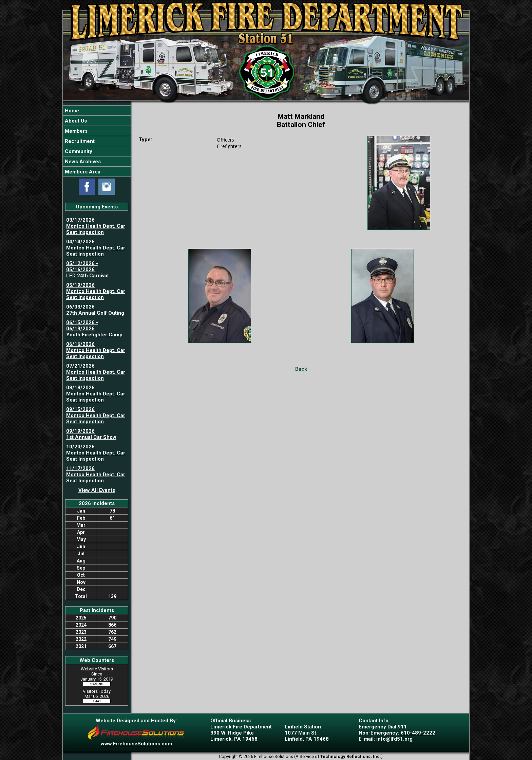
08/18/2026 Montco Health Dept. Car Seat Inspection (96, 394)
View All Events (97, 490)
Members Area (82, 172)
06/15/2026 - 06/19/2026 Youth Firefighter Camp (94, 329)
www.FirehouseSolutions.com (136, 744)
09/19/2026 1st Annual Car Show (91, 434)
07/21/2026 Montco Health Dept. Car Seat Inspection (96, 372)
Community (78, 151)
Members (75, 131)
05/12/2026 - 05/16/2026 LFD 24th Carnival (87, 270)
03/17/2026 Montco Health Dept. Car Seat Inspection (96, 226)
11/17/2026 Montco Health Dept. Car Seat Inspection (96, 475)
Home (71, 111)
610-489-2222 (418, 733)
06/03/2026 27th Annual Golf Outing (95, 310)
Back (301, 369)
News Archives (82, 162)
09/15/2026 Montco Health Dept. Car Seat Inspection (96, 415)
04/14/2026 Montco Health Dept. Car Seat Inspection (96, 248)
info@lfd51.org (394, 739)
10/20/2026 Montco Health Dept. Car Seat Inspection (96, 453)
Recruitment (79, 141)
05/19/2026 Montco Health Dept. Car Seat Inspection (96, 291)
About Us (75, 121)
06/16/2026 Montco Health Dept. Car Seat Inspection (96, 350)
